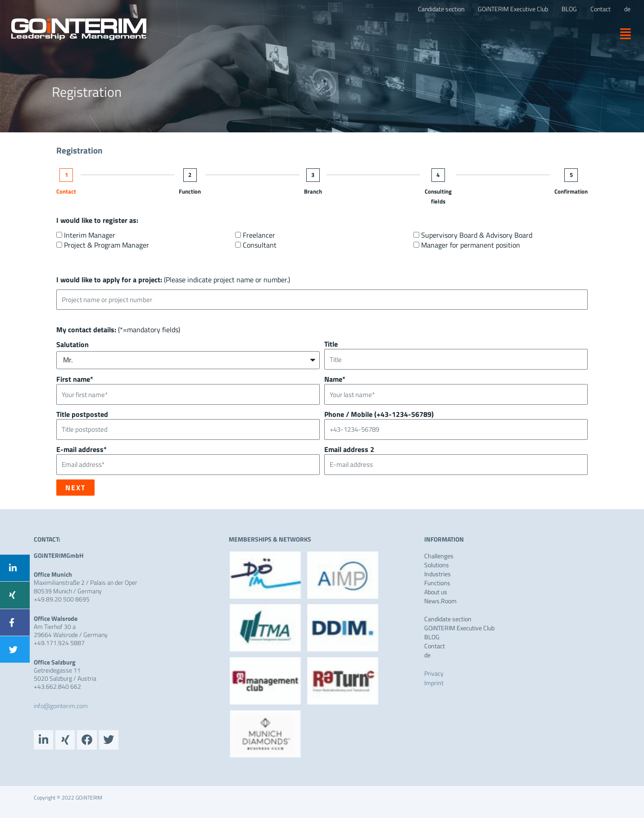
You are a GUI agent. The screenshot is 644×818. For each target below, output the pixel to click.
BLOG (432, 637)
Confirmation (571, 191)
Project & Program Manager (107, 245)
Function (190, 191)
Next (75, 488)
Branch (313, 191)
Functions (437, 583)
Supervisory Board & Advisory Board (477, 235)
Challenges (439, 556)
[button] (622, 33)
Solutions (437, 565)
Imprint (434, 683)
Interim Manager (90, 235)
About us (436, 592)
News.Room (440, 601)
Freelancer (259, 235)
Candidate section (448, 619)
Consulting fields (438, 196)
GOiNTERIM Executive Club (459, 628)
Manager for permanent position (471, 245)
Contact (66, 191)
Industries (438, 574)
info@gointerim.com (61, 706)
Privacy (434, 673)
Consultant (260, 245)
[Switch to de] (627, 9)
